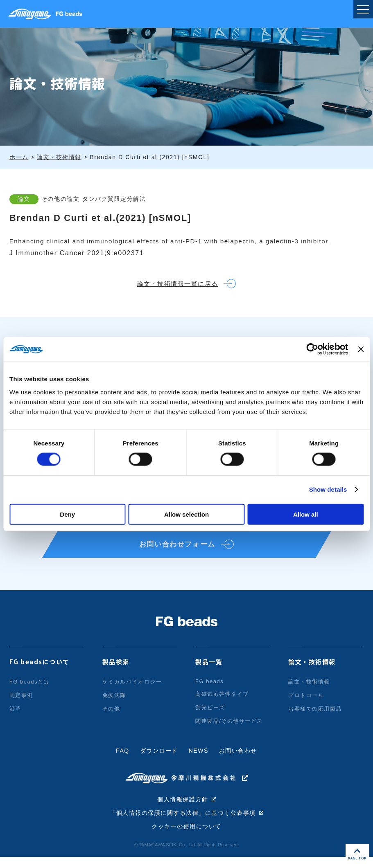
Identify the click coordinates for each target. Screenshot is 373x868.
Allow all (306, 514)
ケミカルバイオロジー (132, 692)
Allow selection (186, 514)
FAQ (122, 761)
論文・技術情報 (312, 672)
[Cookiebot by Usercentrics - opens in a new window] (313, 349)
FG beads (210, 692)
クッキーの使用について (187, 837)
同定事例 (21, 706)
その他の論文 (64, 199)
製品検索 (116, 672)
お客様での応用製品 (315, 719)
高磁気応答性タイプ (222, 705)
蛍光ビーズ (210, 718)
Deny (67, 514)
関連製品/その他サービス (229, 732)
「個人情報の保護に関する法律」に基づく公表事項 (183, 823)
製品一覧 (209, 672)
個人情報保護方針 (183, 810)
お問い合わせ (238, 761)
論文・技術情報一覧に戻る (175, 286)
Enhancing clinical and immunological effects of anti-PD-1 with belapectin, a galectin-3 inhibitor (178, 241)
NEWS (199, 761)
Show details (328, 489)
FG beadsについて (40, 672)
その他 (111, 719)
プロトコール (306, 706)
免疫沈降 (114, 706)
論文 (24, 199)
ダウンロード (159, 761)
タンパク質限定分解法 (121, 199)
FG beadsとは (30, 692)
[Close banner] (361, 349)
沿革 (15, 719)
